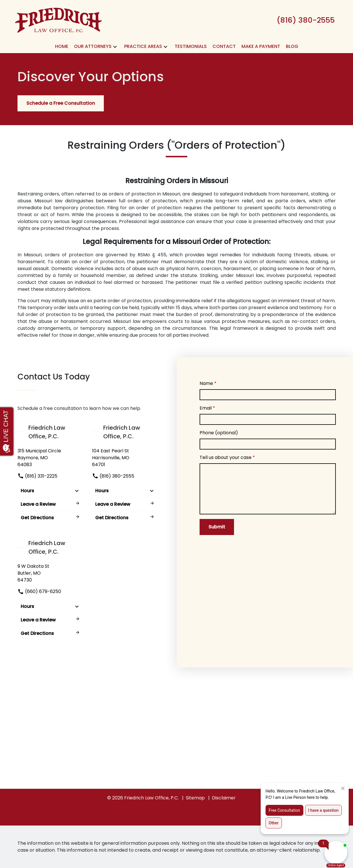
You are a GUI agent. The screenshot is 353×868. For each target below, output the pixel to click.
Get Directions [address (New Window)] (51, 518)
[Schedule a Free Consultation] (61, 103)
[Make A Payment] (261, 46)
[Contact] (224, 46)
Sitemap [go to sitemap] (195, 798)
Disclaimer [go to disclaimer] (224, 798)
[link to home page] (58, 20)
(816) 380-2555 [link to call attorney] (113, 476)
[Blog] (292, 46)
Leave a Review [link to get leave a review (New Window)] (51, 504)
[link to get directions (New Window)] (51, 458)
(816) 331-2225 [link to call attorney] (37, 476)
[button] (115, 47)
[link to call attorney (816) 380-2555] (306, 20)
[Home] (62, 46)
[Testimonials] (191, 46)
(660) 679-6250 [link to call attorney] (39, 591)
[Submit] (217, 527)
